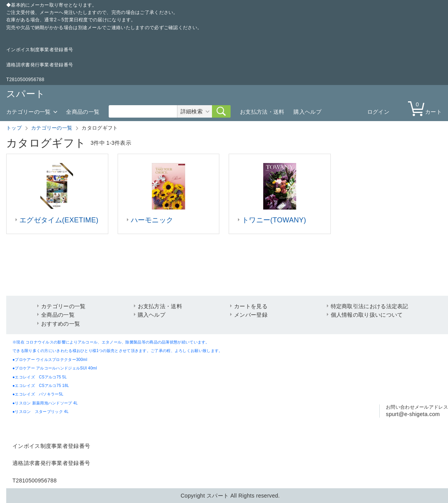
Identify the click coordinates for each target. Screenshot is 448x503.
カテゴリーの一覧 (28, 112)
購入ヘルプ (307, 112)
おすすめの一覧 (61, 324)
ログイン (378, 112)
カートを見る (251, 306)
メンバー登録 (251, 315)
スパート (26, 94)
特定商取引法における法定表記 (370, 306)
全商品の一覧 (83, 112)
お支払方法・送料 (262, 112)
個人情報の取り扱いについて (367, 315)
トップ (14, 128)
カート (427, 108)
